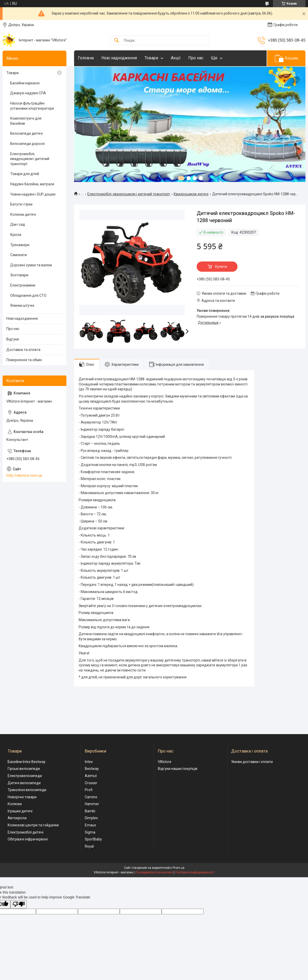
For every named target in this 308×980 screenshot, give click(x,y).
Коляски (15, 804)
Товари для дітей (25, 174)
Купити (221, 267)
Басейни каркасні (25, 83)
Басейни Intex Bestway (27, 762)
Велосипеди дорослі (27, 144)
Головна (86, 58)
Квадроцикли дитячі (191, 194)
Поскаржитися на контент (154, 872)
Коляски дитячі (23, 214)
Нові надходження (119, 58)
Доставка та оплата (23, 350)
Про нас (196, 58)
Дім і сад (18, 224)
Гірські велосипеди (24, 769)
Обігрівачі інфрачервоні (28, 839)
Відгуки (13, 339)
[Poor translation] (19, 904)
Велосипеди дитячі (26, 133)
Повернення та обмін (24, 360)
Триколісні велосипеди (27, 790)
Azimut (91, 776)
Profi (89, 790)
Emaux (90, 825)
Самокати (19, 255)
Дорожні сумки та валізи (31, 265)
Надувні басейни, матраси (32, 184)
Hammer (92, 804)
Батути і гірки (21, 204)
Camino (91, 797)
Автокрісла (17, 818)
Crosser (91, 783)
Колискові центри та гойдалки (33, 825)
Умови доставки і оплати (252, 762)
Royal (89, 846)
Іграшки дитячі (20, 811)
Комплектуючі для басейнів (26, 121)
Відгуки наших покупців (178, 769)
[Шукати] (116, 41)
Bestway (92, 769)
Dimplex (91, 818)
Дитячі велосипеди (24, 783)
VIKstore (165, 762)
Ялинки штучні (22, 305)
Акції (176, 58)
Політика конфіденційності (195, 872)
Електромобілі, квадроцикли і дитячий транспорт (129, 194)
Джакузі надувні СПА (28, 93)
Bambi (90, 811)
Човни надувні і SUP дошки (33, 194)
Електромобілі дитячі (26, 832)
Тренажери (20, 245)
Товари (151, 58)
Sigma (90, 832)
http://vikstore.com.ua (24, 475)
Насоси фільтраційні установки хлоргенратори (32, 106)
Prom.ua (179, 868)
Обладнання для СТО (28, 295)
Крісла (16, 235)
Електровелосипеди (25, 776)
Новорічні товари (22, 797)
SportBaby (93, 839)
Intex (89, 762)
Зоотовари (19, 275)
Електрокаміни (23, 285)
